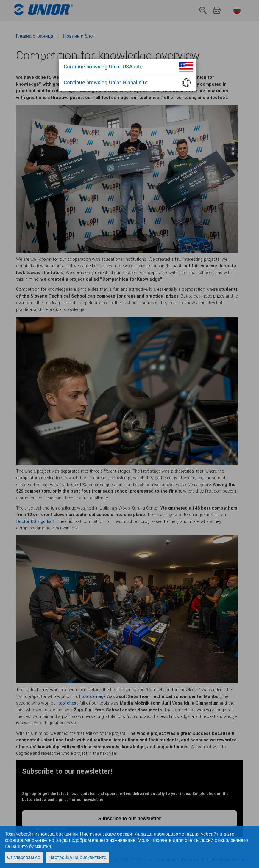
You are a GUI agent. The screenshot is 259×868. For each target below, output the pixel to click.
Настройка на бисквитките (77, 858)
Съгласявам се (24, 858)
